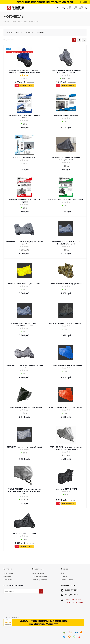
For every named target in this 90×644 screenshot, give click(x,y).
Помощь (65, 569)
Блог (63, 573)
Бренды (64, 576)
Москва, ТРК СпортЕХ (73, 600)
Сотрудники (8, 580)
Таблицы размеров (40, 580)
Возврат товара (67, 580)
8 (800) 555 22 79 (72, 590)
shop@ (68, 595)
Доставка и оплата (40, 576)
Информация (38, 569)
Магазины (7, 576)
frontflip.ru (74, 595)
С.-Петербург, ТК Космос (74, 602)
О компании (8, 573)
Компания (8, 569)
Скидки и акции (38, 573)
